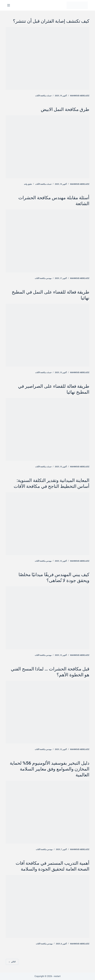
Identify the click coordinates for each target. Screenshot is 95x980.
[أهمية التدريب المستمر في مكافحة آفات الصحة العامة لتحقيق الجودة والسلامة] (47, 906)
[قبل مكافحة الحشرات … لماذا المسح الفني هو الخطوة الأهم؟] (47, 712)
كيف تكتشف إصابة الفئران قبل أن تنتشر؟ (51, 21)
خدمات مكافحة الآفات (43, 96)
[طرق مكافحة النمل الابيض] (47, 147)
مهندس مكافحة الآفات (43, 278)
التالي (12, 962)
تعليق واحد (28, 184)
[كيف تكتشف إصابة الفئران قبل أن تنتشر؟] (47, 58)
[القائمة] (9, 5)
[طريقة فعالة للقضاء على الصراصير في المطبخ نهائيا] (47, 429)
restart (57, 976)
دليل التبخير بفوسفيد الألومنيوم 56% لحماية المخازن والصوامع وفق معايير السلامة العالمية (50, 769)
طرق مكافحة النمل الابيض (65, 109)
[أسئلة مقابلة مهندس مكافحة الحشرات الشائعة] (47, 241)
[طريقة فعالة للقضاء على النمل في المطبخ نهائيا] (47, 335)
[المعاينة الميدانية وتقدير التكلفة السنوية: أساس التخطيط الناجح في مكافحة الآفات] (47, 524)
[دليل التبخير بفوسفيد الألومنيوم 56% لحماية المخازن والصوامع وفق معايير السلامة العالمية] (47, 812)
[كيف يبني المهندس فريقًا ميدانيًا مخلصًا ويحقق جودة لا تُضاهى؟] (47, 618)
